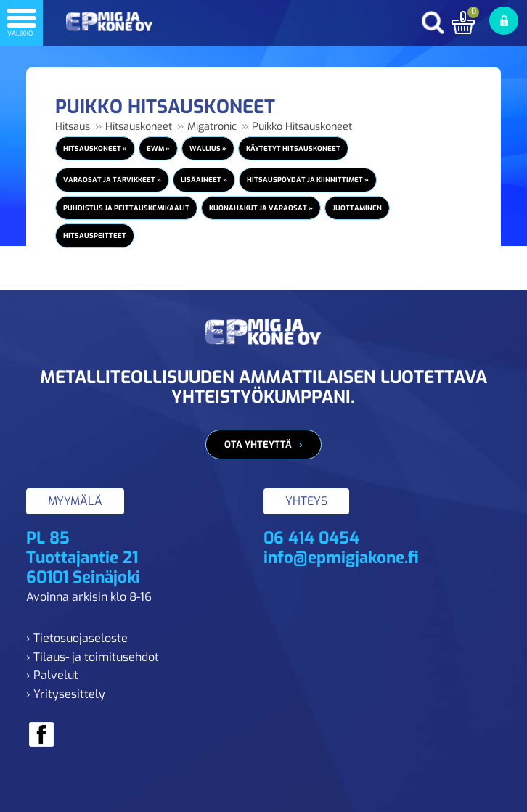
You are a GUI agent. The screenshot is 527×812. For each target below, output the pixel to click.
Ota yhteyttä (258, 444)
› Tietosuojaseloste (77, 638)
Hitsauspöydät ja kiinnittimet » (308, 180)
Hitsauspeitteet (95, 235)
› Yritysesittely (66, 694)
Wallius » (208, 148)
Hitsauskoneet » (95, 148)
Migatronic (212, 127)
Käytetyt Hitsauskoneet (293, 148)
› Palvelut (52, 675)
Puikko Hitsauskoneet (302, 127)
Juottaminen (357, 208)
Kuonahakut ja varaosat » (261, 208)
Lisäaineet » (204, 180)
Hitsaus (73, 127)
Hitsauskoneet (139, 127)
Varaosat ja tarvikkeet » (112, 180)
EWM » (158, 148)
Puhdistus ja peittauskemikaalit (126, 208)
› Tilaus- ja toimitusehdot (93, 657)
